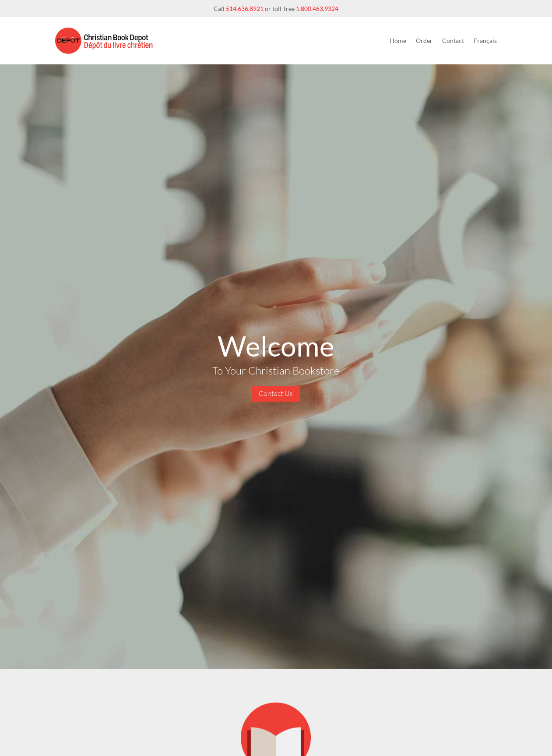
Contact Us (276, 393)
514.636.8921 (245, 9)
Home (398, 41)
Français (485, 41)
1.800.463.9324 (317, 9)
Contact (453, 41)
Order (424, 41)
